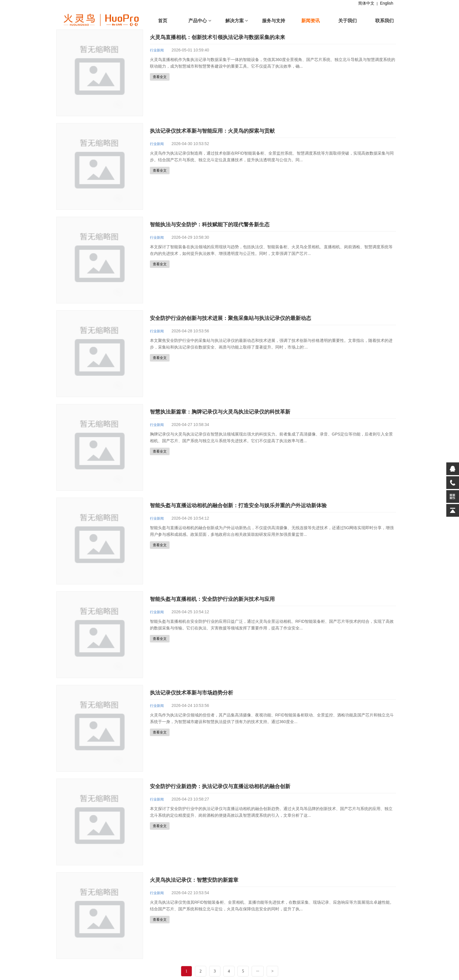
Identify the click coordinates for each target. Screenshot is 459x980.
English (386, 3)
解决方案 (237, 21)
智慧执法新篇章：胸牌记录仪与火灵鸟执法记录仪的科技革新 (220, 412)
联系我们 (384, 21)
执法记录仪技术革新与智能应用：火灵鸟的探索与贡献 (212, 131)
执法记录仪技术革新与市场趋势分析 (192, 693)
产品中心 (200, 21)
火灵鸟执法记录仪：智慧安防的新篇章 (194, 880)
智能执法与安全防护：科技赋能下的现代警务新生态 (210, 225)
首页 (163, 21)
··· (258, 971)
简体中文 (366, 3)
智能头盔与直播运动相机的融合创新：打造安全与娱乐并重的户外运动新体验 (238, 505)
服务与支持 (274, 21)
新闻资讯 (311, 21)
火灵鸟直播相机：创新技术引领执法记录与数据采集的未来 (218, 37)
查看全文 (160, 77)
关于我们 (347, 21)
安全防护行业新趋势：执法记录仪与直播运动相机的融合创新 (220, 786)
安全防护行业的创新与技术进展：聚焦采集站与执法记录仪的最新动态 (231, 318)
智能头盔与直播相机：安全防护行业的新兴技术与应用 (212, 599)
